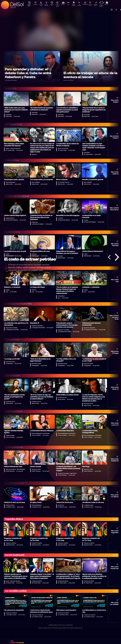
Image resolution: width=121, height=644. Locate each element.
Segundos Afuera (100, 5)
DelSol (17, 4)
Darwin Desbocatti (47, 5)
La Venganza (82, 5)
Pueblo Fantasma (76, 5)
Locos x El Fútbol (94, 5)
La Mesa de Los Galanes (58, 5)
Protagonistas (88, 5)
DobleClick (35, 5)
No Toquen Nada (41, 5)
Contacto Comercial (108, 9)
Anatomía (111, 5)
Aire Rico (64, 5)
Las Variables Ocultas (105, 5)
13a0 (70, 5)
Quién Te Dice (53, 5)
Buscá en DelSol (29, 5)
